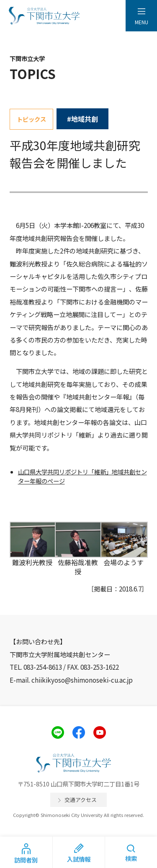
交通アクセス (81, 800)
